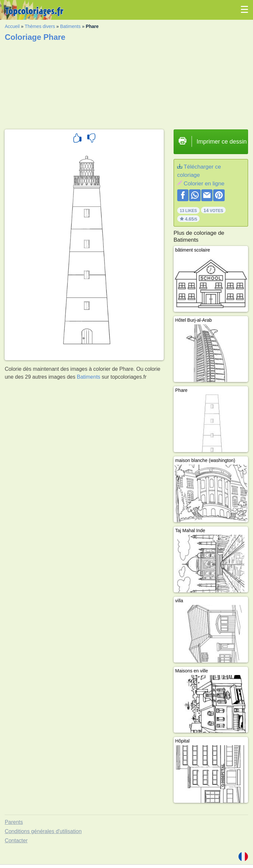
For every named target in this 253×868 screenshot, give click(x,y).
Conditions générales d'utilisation (43, 831)
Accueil (12, 26)
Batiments (70, 26)
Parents (14, 822)
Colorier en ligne (204, 184)
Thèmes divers (40, 26)
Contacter (16, 841)
